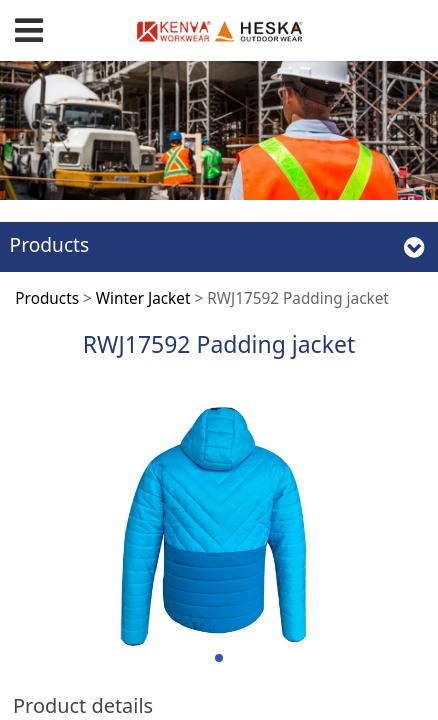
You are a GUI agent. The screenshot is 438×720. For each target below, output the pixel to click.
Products (47, 298)
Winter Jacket (143, 298)
